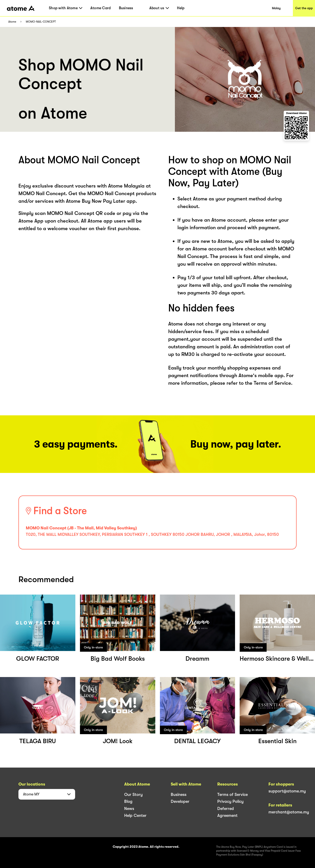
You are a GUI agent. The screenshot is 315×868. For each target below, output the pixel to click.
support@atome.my (287, 791)
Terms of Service (233, 795)
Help (181, 8)
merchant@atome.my (289, 812)
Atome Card (101, 8)
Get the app (304, 8)
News (129, 809)
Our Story (133, 795)
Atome (12, 22)
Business (126, 8)
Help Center (135, 815)
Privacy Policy (230, 801)
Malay (276, 8)
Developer (180, 801)
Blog (128, 801)
